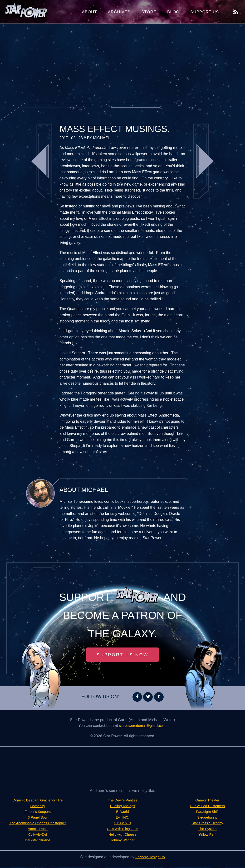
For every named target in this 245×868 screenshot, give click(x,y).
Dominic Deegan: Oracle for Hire (38, 801)
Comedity (38, 807)
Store (149, 12)
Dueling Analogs (122, 807)
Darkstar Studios (38, 841)
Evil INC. (122, 818)
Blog (173, 12)
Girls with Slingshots (122, 829)
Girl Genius (122, 824)
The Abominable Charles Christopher (38, 824)
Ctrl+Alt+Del (38, 835)
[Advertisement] (122, 62)
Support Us (205, 12)
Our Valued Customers (207, 807)
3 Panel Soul (38, 818)
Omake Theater (207, 801)
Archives (119, 12)
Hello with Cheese (123, 835)
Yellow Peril (207, 835)
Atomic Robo (38, 829)
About (89, 12)
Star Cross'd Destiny (207, 824)
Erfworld (123, 812)
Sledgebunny (207, 818)
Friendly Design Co (150, 858)
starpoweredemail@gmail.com (142, 726)
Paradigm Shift (207, 812)
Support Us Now (122, 655)
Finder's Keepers (38, 812)
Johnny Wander (122, 841)
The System (207, 829)
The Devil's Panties (122, 801)
